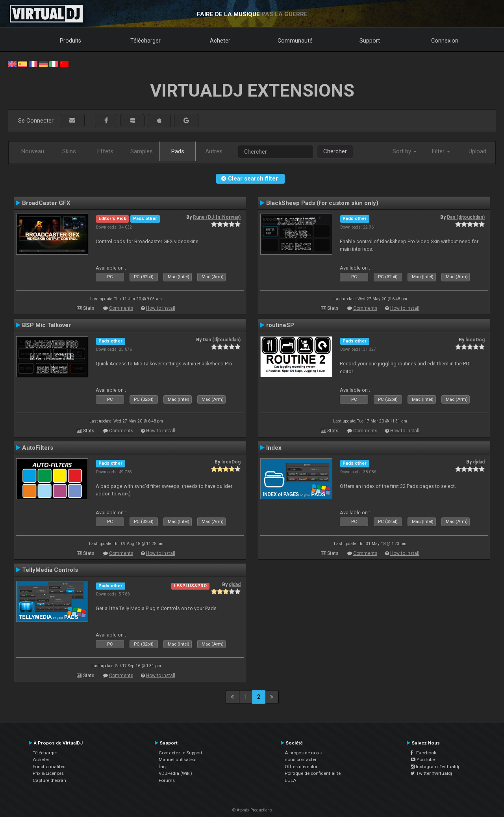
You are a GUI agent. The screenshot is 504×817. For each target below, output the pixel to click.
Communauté (295, 41)
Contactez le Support (181, 753)
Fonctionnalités (49, 767)
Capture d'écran (49, 780)
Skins (69, 151)
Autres (214, 151)
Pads (178, 151)
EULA (291, 780)
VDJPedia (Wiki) (175, 773)
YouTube (423, 759)
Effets (105, 151)
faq (162, 767)
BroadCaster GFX (46, 203)
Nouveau (33, 151)
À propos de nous (303, 753)
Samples (142, 151)
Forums (167, 780)
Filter (441, 151)
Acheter (220, 41)
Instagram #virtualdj (435, 767)
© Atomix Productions (252, 810)
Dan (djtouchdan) (466, 217)
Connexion (445, 41)
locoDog (475, 340)
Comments (121, 308)
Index (274, 448)
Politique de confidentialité (313, 773)
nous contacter (301, 759)
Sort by (405, 151)
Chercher (335, 151)
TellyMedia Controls (50, 570)
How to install (161, 308)
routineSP (280, 325)
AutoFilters (38, 448)
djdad (479, 462)
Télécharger (145, 41)
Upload (477, 151)
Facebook (423, 753)
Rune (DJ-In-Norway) (217, 217)
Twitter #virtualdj (431, 773)
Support (370, 41)
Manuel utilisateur (178, 759)
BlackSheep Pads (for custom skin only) (322, 203)
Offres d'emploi (301, 767)
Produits (70, 41)
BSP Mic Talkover (46, 325)
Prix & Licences (48, 773)
